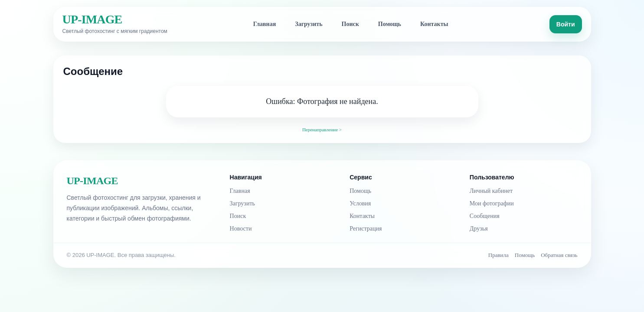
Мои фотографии (492, 203)
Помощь (390, 24)
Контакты (434, 24)
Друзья (479, 229)
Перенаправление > (322, 130)
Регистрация (366, 229)
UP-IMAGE (92, 19)
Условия (360, 203)
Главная (265, 24)
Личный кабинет (491, 191)
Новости (241, 229)
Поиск (350, 24)
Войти (566, 24)
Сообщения (485, 216)
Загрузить (309, 24)
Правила (499, 255)
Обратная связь (559, 255)
